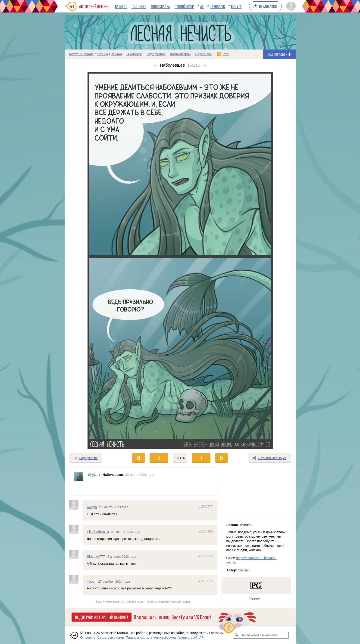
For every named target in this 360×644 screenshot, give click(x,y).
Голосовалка (160, 6)
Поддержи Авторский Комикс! (102, 617)
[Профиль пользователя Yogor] (76, 579)
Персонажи (204, 54)
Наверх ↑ (256, 598)
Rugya (92, 507)
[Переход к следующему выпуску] (180, 260)
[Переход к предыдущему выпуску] (94, 260)
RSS (226, 54)
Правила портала (139, 638)
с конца (102, 54)
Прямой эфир (184, 6)
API (202, 6)
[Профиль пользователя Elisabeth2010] (76, 530)
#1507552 (205, 556)
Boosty (236, 6)
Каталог (121, 6)
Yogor (91, 581)
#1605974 (205, 581)
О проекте (88, 638)
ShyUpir (244, 570)
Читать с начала (81, 54)
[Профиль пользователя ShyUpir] (79, 477)
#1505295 (205, 531)
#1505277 (205, 507)
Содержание (156, 54)
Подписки (139, 6)
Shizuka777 (96, 556)
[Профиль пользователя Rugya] (76, 505)
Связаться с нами (111, 638)
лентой (116, 54)
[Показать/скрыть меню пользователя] (290, 6)
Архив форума (165, 638)
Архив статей (188, 638)
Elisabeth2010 (98, 532)
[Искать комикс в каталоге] (237, 635)
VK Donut (203, 617)
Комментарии (180, 54)
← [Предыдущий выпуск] (156, 65)
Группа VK (218, 6)
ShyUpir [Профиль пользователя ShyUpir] (94, 475)
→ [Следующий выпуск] (204, 65)
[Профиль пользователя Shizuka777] (76, 554)
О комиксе (134, 54)
